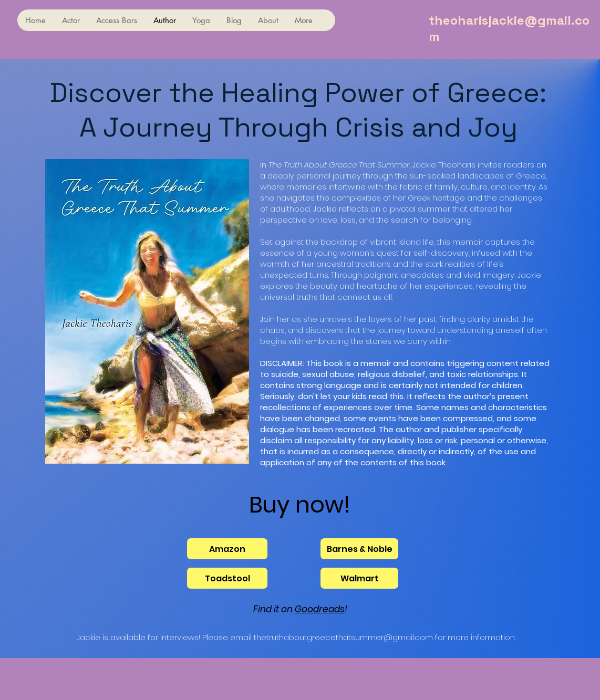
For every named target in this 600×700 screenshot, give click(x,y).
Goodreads (320, 609)
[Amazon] (227, 549)
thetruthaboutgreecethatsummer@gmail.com (343, 637)
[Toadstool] (227, 578)
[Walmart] (359, 578)
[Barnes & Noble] (359, 549)
